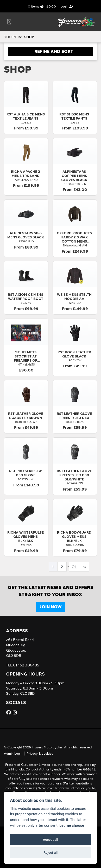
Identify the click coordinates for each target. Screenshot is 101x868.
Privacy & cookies (40, 753)
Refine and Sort (51, 51)
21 (74, 567)
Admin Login (13, 753)
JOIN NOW (51, 607)
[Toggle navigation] (9, 22)
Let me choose (72, 826)
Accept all (51, 840)
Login (67, 6)
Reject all (51, 853)
